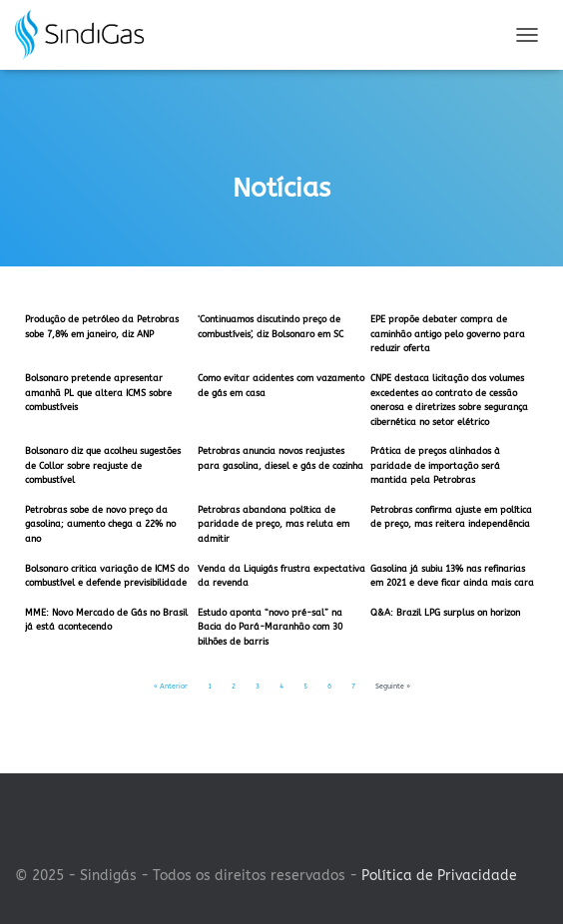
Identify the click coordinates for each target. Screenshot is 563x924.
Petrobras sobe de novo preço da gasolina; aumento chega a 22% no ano (100, 524)
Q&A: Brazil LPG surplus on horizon (445, 613)
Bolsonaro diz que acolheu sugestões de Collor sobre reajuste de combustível (103, 465)
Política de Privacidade (439, 876)
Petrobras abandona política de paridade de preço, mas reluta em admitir (274, 524)
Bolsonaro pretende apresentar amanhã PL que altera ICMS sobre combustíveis (98, 393)
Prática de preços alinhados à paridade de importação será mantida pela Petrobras (435, 465)
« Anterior (171, 687)
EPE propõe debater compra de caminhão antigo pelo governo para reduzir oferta (448, 334)
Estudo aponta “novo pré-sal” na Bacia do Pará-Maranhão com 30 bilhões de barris (270, 627)
